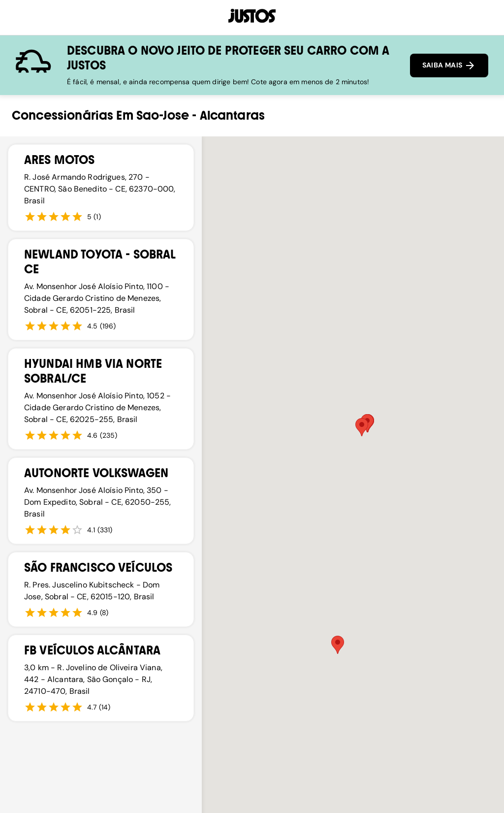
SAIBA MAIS (449, 65)
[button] (362, 427)
